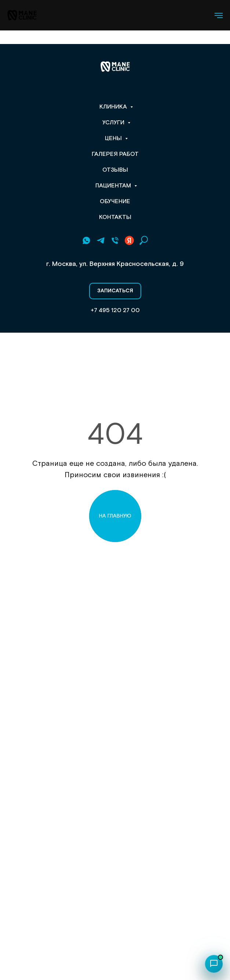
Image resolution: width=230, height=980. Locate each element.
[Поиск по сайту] (144, 240)
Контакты (115, 217)
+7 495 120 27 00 (115, 310)
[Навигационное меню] (219, 15)
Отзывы (115, 170)
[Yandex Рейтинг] (129, 240)
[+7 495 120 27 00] (115, 240)
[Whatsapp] (86, 240)
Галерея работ (115, 154)
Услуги (114, 123)
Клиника (114, 107)
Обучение (115, 202)
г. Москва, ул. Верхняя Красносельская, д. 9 (115, 264)
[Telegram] (101, 240)
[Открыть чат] (214, 964)
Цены (114, 138)
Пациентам (114, 186)
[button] (115, 291)
